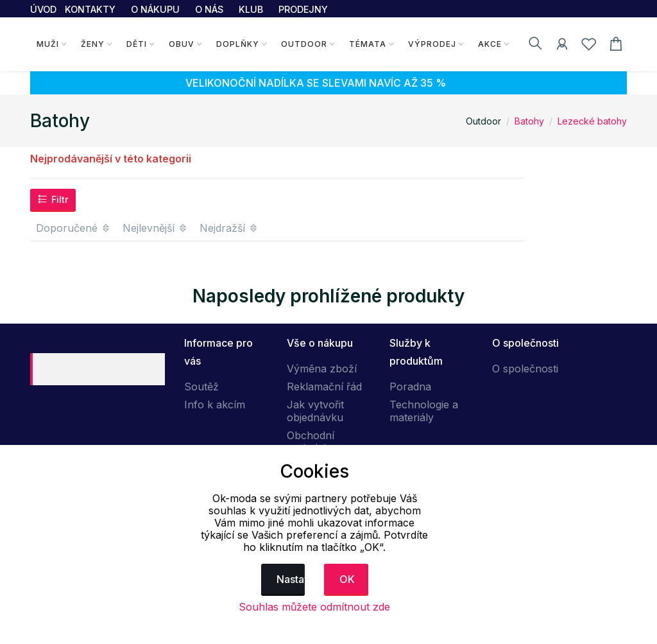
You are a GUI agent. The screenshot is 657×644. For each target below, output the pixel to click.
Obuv (182, 44)
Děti (137, 44)
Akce (490, 44)
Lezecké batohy (592, 121)
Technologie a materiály (424, 411)
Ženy (93, 44)
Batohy (529, 121)
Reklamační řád (324, 387)
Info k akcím (215, 405)
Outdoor (304, 44)
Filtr (53, 199)
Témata (368, 44)
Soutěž (201, 387)
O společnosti (525, 369)
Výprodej (432, 44)
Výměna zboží (322, 369)
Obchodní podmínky (311, 442)
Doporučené (73, 228)
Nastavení (291, 579)
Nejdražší (229, 228)
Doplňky (238, 44)
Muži (48, 44)
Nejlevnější (155, 228)
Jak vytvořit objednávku (315, 411)
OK (347, 579)
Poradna (410, 387)
